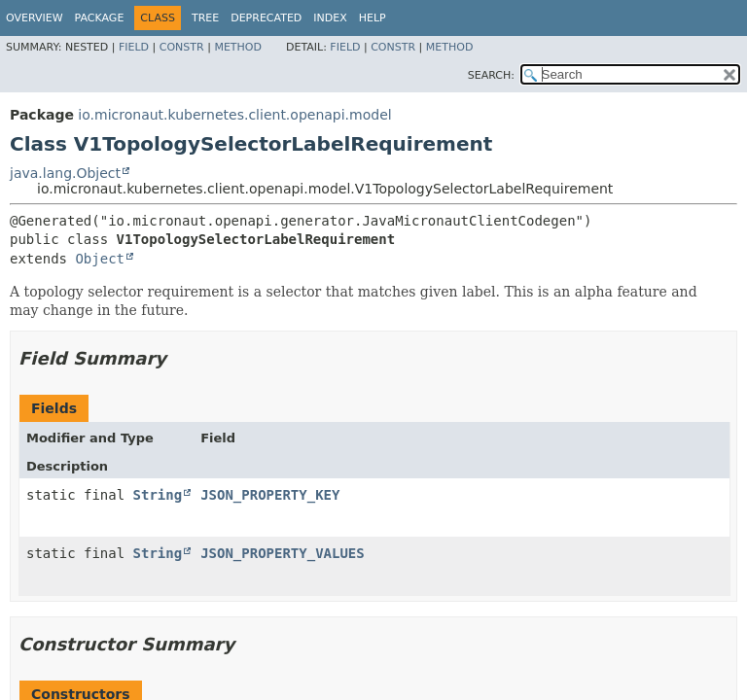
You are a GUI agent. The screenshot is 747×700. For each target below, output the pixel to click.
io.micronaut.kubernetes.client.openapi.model (234, 115)
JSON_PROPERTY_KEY (270, 495)
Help (373, 18)
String (158, 495)
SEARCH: (491, 75)
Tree (205, 18)
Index (330, 18)
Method (238, 47)
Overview (35, 18)
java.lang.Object (65, 173)
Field (134, 47)
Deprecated (266, 18)
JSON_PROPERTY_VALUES (283, 553)
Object (100, 259)
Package (100, 18)
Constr (182, 47)
